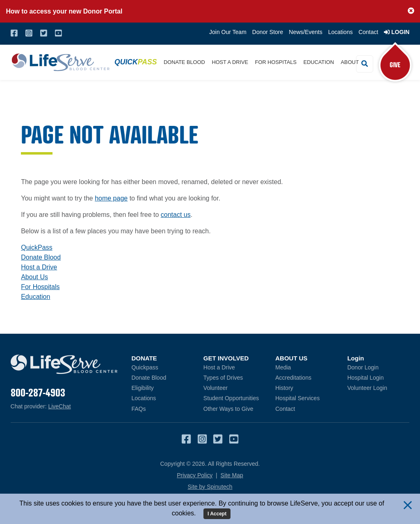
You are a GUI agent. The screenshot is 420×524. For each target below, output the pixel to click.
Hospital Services (297, 398)
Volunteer (216, 388)
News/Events (306, 32)
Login (397, 32)
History (284, 388)
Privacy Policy (195, 475)
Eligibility (142, 388)
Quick (136, 62)
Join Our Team (228, 32)
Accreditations (293, 378)
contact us (176, 215)
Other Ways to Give (228, 409)
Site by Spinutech (210, 487)
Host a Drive (230, 62)
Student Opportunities (231, 398)
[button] (411, 11)
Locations (340, 32)
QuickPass (37, 247)
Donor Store (268, 32)
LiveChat (59, 406)
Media (283, 367)
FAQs (138, 409)
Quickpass (145, 367)
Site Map (232, 475)
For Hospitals (276, 62)
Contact (368, 32)
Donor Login (379, 367)
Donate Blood (184, 62)
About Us (34, 277)
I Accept (217, 514)
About (350, 62)
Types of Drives (223, 378)
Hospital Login (379, 377)
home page (111, 198)
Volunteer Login (379, 388)
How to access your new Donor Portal (64, 11)
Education (319, 62)
